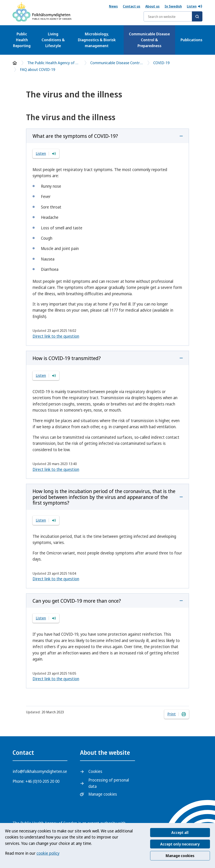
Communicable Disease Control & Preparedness (149, 40)
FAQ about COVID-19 (38, 69)
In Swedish (173, 6)
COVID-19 (161, 63)
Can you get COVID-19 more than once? (77, 601)
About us (152, 6)
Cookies (95, 771)
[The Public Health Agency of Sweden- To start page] (42, 13)
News (113, 6)
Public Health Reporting (22, 40)
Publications (191, 40)
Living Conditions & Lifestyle (53, 40)
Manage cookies (180, 856)
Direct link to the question (56, 336)
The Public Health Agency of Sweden (54, 63)
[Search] (197, 16)
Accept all (180, 832)
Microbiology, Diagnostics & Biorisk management (97, 40)
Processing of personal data (109, 783)
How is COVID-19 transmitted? (67, 358)
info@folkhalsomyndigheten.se (40, 771)
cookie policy (48, 853)
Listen (195, 6)
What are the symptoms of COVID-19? (75, 136)
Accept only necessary (180, 844)
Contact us (132, 6)
